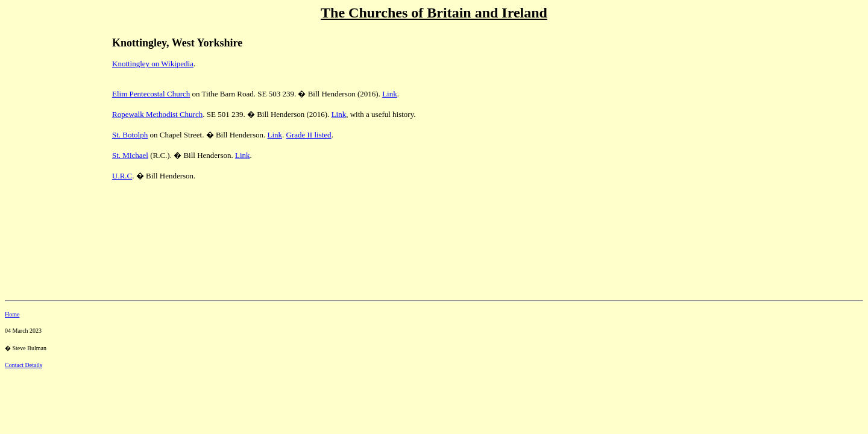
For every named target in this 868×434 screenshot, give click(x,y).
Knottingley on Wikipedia (153, 64)
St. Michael (130, 155)
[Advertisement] (47, 109)
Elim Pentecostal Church (151, 94)
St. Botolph (130, 135)
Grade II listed (309, 135)
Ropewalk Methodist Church (157, 114)
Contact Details (24, 365)
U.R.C (122, 176)
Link (390, 94)
